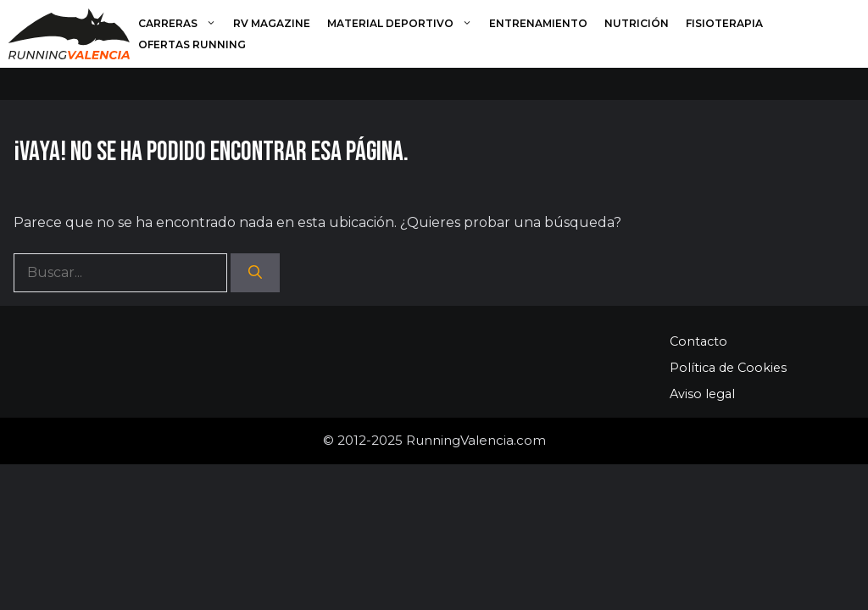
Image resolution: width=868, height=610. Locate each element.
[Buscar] (255, 273)
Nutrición (637, 23)
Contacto (698, 341)
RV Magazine (272, 23)
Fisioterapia (724, 23)
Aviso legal (702, 394)
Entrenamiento (538, 23)
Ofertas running (192, 44)
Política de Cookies (728, 368)
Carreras (181, 23)
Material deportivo (404, 23)
